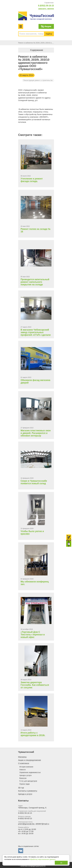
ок (61, 863)
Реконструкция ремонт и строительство (38, 80)
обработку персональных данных (43, 859)
